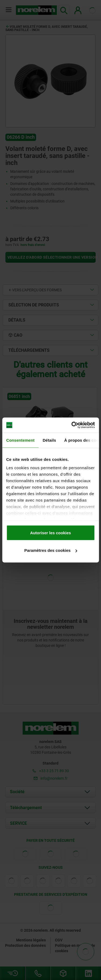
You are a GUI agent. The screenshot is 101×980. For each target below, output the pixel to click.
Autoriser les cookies (51, 533)
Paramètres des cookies (51, 550)
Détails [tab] (49, 440)
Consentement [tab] (20, 440)
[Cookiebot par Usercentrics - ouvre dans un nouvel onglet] (72, 425)
